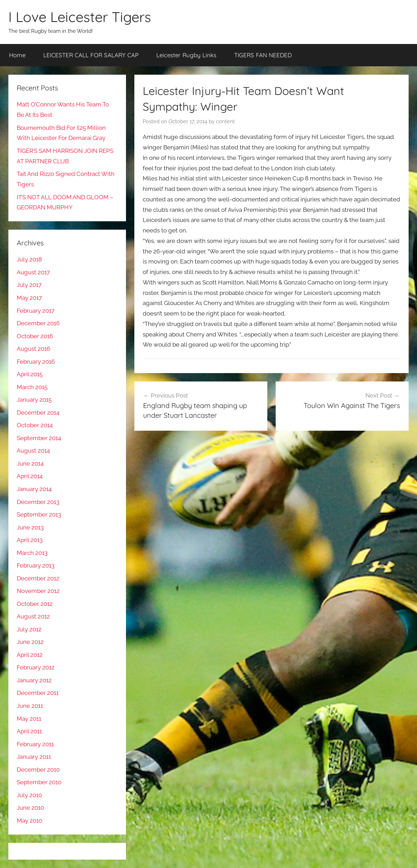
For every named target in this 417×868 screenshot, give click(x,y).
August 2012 (33, 616)
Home (17, 55)
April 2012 (30, 655)
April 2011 (29, 731)
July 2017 (29, 285)
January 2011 (34, 757)
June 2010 (30, 808)
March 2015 (32, 387)
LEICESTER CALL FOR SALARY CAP (91, 55)
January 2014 (34, 489)
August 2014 (33, 451)
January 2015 (34, 400)
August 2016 (33, 349)
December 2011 (38, 693)
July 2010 (29, 795)
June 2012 (30, 642)
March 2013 (32, 553)
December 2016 (38, 323)
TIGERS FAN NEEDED (263, 55)
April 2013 (30, 540)
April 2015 (30, 374)
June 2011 (30, 706)
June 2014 (30, 463)
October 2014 (35, 425)
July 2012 (29, 629)
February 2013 (36, 565)
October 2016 (35, 336)
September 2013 (39, 514)
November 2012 (38, 591)
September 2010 (39, 782)
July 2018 (29, 259)
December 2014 (38, 413)
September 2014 (39, 438)
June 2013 (30, 527)
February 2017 (36, 311)
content (225, 121)
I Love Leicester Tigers (80, 17)
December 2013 (38, 502)
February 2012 (36, 667)
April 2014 (30, 476)
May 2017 (29, 298)
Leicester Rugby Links (186, 55)
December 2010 (38, 770)
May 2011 (29, 719)
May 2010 (29, 821)
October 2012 (35, 604)
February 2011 (35, 744)
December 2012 (38, 578)
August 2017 (33, 272)
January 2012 (34, 680)
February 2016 (36, 362)
